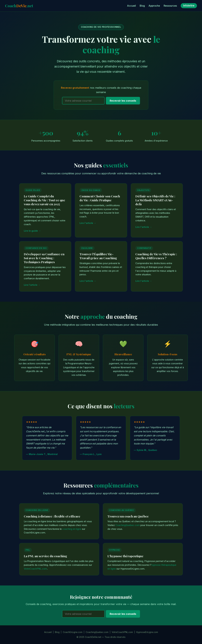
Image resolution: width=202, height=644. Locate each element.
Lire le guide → (32, 231)
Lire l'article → (88, 223)
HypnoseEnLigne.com (147, 632)
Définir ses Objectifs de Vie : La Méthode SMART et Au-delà (155, 200)
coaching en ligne (72, 529)
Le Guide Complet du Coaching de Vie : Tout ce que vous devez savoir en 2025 (45, 200)
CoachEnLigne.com (73, 632)
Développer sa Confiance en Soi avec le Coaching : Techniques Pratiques (44, 258)
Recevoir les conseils (123, 101)
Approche (154, 6)
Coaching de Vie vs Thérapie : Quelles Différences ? (156, 256)
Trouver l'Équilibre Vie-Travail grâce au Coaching (98, 256)
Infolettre (189, 6)
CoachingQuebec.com (128, 525)
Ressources (170, 6)
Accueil (132, 6)
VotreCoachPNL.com (35, 569)
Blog (142, 6)
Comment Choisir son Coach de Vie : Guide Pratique (100, 198)
